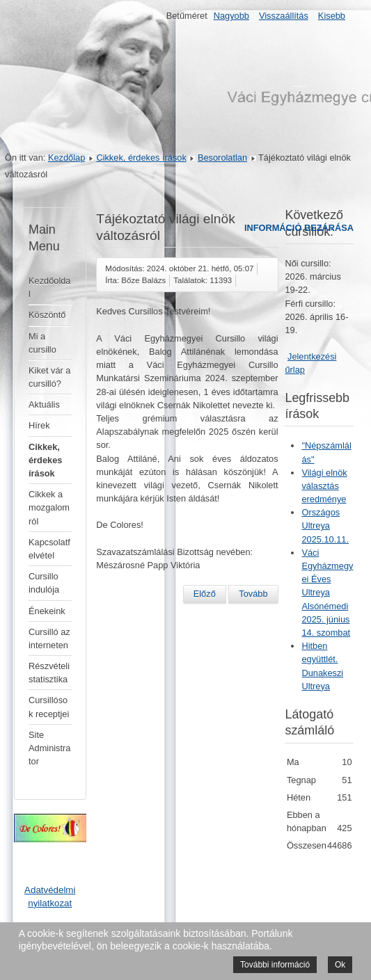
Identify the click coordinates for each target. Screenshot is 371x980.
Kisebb (332, 16)
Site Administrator (49, 748)
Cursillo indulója (44, 583)
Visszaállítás (284, 16)
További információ (275, 965)
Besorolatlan (222, 158)
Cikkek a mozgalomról (49, 507)
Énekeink (47, 611)
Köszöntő (47, 315)
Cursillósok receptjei (49, 707)
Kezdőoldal (49, 287)
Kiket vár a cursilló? (49, 377)
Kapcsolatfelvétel (49, 549)
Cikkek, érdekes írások (141, 158)
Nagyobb (231, 16)
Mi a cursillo (42, 343)
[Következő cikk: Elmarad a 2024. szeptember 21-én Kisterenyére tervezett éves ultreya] (253, 594)
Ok (340, 965)
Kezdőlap (66, 158)
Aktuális (44, 404)
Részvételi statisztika (49, 673)
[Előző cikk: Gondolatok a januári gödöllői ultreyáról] (205, 594)
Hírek (39, 425)
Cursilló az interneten (49, 638)
